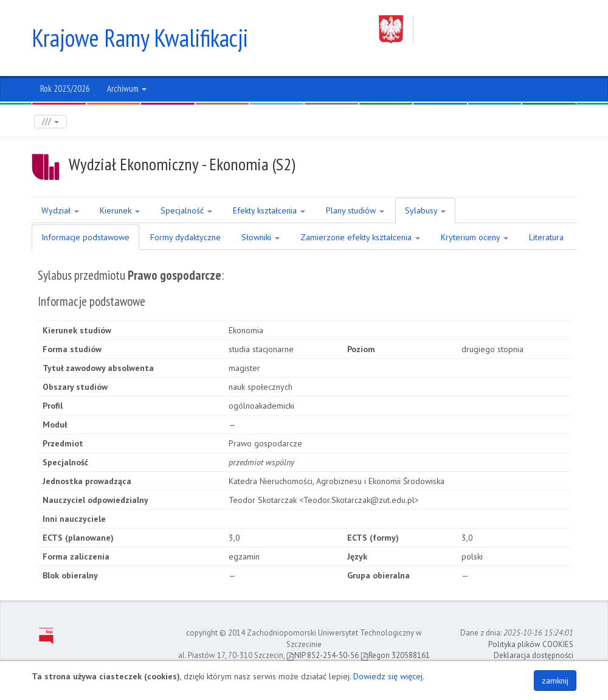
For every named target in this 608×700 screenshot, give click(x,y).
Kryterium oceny (475, 237)
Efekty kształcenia (269, 210)
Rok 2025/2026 (65, 88)
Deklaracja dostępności (534, 655)
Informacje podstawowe (85, 237)
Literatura (546, 237)
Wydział (60, 210)
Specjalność (186, 210)
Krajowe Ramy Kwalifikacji (140, 38)
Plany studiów (355, 210)
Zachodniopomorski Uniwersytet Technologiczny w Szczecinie (478, 29)
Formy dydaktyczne (185, 237)
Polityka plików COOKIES (531, 644)
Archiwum (127, 88)
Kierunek (120, 210)
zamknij (555, 681)
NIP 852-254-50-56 (323, 655)
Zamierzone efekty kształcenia (360, 237)
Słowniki (261, 237)
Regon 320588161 (395, 655)
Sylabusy (425, 210)
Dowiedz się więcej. (389, 676)
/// (50, 121)
